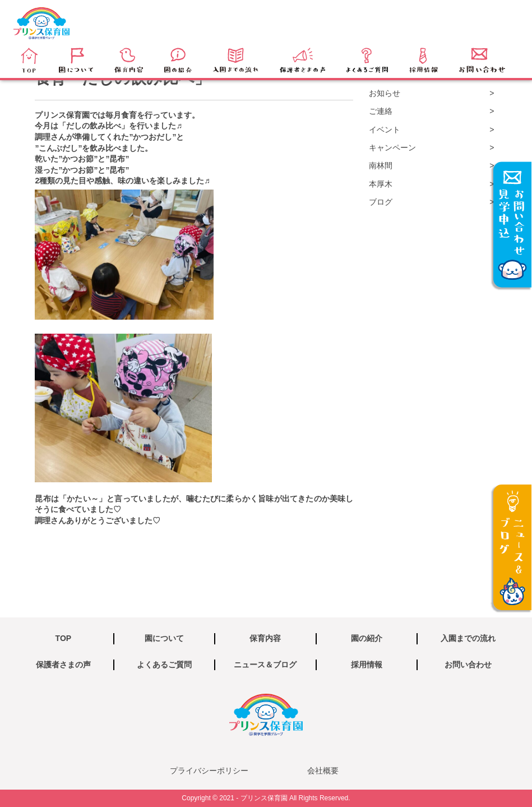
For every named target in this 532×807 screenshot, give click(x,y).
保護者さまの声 (63, 665)
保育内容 (265, 638)
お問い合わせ (468, 665)
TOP (64, 638)
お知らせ (385, 93)
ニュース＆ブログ (265, 665)
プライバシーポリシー (209, 771)
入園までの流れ (468, 638)
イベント (385, 130)
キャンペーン (392, 147)
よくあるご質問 (164, 665)
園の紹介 (367, 638)
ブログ (381, 202)
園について (164, 638)
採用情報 (367, 665)
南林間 (381, 165)
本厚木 (381, 184)
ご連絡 (381, 111)
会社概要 (323, 771)
